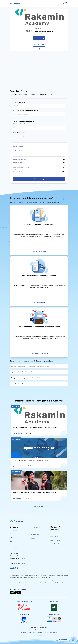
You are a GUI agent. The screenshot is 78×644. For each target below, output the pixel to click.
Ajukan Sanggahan (55, 544)
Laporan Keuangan (35, 542)
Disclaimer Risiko (35, 535)
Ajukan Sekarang (39, 38)
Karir (11, 538)
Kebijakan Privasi (35, 531)
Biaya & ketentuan (39, 302)
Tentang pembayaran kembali (39, 353)
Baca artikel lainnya (39, 506)
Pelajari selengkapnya (39, 251)
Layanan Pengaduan (56, 540)
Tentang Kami (14, 530)
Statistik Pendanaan (15, 534)
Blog (11, 541)
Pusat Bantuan (54, 537)
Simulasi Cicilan (39, 45)
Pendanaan (33, 538)
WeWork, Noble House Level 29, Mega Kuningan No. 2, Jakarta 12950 (39, 632)
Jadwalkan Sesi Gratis (56, 533)
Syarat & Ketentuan (35, 527)
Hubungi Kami (14, 549)
